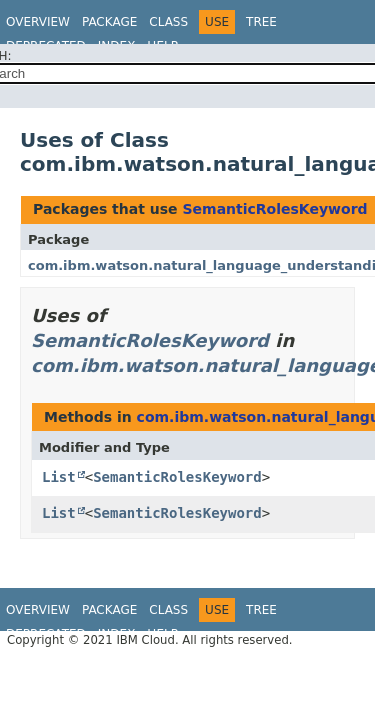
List (59, 477)
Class (168, 22)
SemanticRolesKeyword (274, 209)
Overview (38, 22)
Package (109, 22)
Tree (261, 22)
